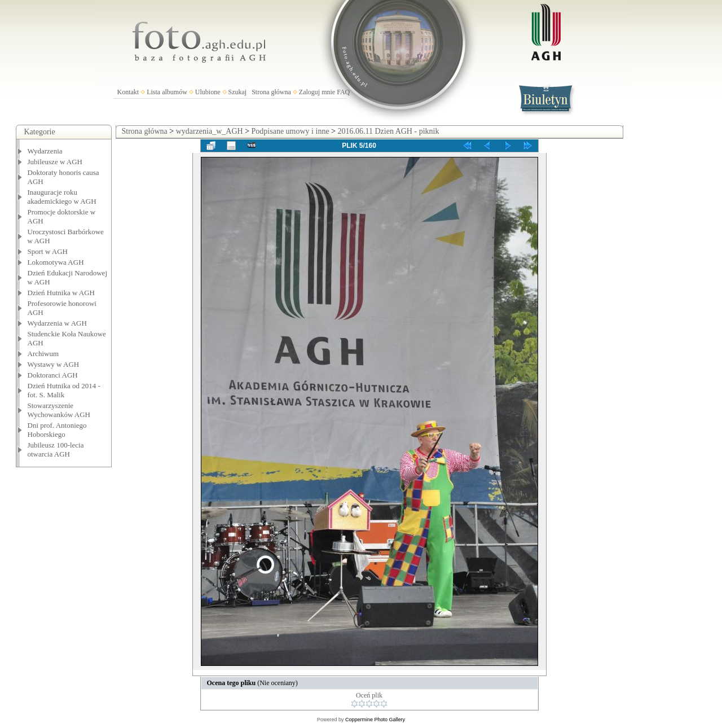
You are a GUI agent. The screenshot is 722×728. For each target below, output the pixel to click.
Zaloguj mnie (317, 92)
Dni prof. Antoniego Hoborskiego (57, 430)
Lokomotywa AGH (56, 262)
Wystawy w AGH (54, 364)
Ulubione (208, 92)
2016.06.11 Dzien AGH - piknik (389, 131)
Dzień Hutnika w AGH (61, 293)
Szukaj (238, 92)
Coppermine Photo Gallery (375, 720)
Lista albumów (167, 92)
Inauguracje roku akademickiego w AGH (62, 197)
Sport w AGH (48, 251)
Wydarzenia (45, 151)
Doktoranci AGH (53, 375)
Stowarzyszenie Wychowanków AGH (59, 410)
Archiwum (43, 354)
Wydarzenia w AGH (57, 323)
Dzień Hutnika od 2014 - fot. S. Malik (64, 390)
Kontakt (128, 92)
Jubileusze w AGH (55, 162)
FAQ (343, 92)
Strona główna (271, 92)
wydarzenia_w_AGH (210, 131)
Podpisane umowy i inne (290, 131)
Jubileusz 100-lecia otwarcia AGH (56, 449)
